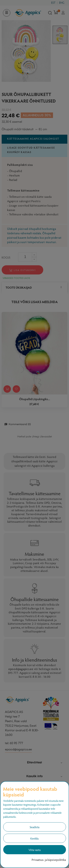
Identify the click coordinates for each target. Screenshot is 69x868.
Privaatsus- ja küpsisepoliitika (49, 860)
